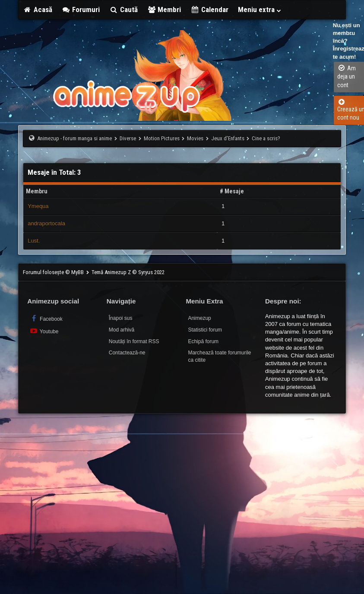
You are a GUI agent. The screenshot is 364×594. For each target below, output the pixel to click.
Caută (123, 9)
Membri (164, 9)
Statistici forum (205, 330)
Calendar (209, 9)
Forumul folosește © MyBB (54, 272)
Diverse (128, 138)
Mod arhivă (122, 330)
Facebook (46, 318)
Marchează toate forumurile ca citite (219, 356)
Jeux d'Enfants (228, 138)
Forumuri (81, 9)
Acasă (38, 9)
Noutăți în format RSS (134, 341)
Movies (195, 138)
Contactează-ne (127, 353)
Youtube (44, 331)
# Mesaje (232, 191)
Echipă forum (203, 341)
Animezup (199, 318)
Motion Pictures (162, 138)
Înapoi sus (121, 318)
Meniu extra (260, 9)
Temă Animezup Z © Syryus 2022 (128, 272)
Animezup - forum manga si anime (74, 138)
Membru (37, 191)
